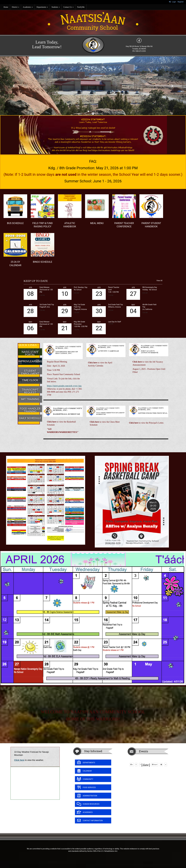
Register (181, 2)
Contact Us (68, 7)
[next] (140, 765)
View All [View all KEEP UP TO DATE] (159, 281)
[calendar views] (166, 765)
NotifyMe (81, 7)
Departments (42, 7)
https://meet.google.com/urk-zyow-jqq (64, 386)
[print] (161, 765)
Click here (19, 760)
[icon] (139, 40)
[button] (14, 86)
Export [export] (155, 765)
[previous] (136, 765)
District (15, 7)
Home (6, 7)
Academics (28, 7)
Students (56, 7)
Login (172, 2)
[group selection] (132, 765)
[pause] (93, 114)
